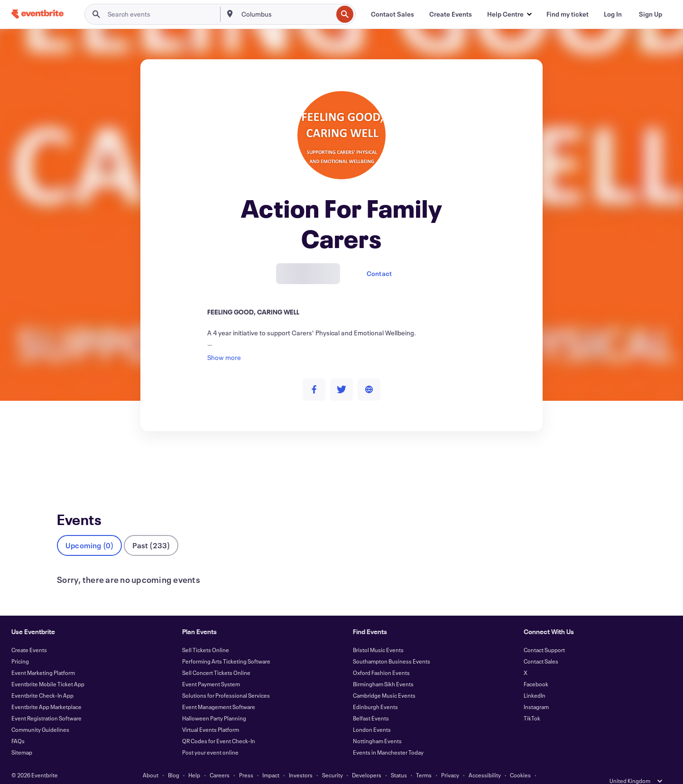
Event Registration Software (46, 702)
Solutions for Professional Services (226, 680)
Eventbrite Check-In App (42, 680)
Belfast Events (371, 702)
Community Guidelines (40, 714)
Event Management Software (219, 691)
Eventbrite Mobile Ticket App (48, 668)
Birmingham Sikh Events (383, 668)
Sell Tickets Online (206, 634)
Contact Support (544, 634)
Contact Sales (541, 646)
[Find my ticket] (568, 14)
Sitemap (22, 737)
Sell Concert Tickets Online (216, 657)
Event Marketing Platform (43, 657)
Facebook (536, 668)
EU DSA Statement (301, 771)
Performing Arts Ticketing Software (226, 646)
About (151, 759)
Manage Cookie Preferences (369, 771)
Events (67, 466)
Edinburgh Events (375, 691)
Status (399, 759)
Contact (379, 273)
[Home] (37, 14)
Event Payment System (211, 668)
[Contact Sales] (392, 14)
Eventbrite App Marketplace (46, 691)
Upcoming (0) (89, 530)
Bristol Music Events (378, 634)
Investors (301, 759)
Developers (367, 759)
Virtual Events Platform (211, 714)
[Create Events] (451, 14)
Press (246, 759)
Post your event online (210, 737)
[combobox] (286, 14)
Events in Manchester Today (388, 737)
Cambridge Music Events (384, 680)
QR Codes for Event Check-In (219, 725)
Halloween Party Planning (214, 702)
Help (194, 759)
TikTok (532, 702)
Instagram (536, 691)
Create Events (29, 634)
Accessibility (485, 759)
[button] (509, 14)
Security (332, 759)
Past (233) (151, 530)
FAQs (18, 725)
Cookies (520, 759)
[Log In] (613, 14)
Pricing (20, 646)
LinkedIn (535, 680)
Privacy (450, 759)
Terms (424, 759)
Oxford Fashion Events (381, 657)
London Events (372, 714)
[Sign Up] (651, 14)
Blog (174, 759)
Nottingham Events (377, 725)
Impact (271, 759)
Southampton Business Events (392, 646)
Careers (220, 759)
